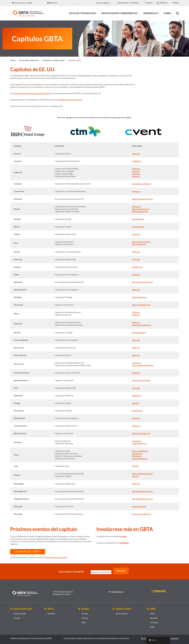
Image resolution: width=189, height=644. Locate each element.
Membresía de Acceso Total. (71, 100)
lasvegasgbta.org (139, 332)
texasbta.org (137, 267)
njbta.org (136, 348)
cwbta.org (136, 191)
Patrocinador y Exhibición (128, 3)
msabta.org (137, 161)
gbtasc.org (136, 426)
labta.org (136, 171)
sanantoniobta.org (140, 459)
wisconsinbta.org (139, 244)
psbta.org (136, 484)
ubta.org (135, 466)
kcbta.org (136, 252)
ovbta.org (136, 234)
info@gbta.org (117, 589)
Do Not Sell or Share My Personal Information (160, 636)
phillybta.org (137, 411)
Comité (123, 536)
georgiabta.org (138, 219)
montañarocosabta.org (141, 184)
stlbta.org (136, 315)
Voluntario (124, 543)
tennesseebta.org (139, 443)
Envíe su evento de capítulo (56, 557)
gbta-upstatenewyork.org (143, 365)
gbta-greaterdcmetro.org (142, 199)
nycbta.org (136, 363)
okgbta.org (136, 395)
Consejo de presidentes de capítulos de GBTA (31, 93)
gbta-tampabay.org (140, 211)
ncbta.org (136, 373)
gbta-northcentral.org (141, 242)
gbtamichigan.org (139, 297)
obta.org (135, 403)
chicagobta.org (138, 227)
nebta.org (136, 275)
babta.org (136, 169)
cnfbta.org (136, 206)
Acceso (176, 3)
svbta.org (136, 176)
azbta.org (136, 154)
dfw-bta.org (137, 456)
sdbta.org (136, 174)
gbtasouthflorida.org (141, 209)
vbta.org (135, 476)
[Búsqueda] (177, 13)
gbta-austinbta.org (140, 451)
